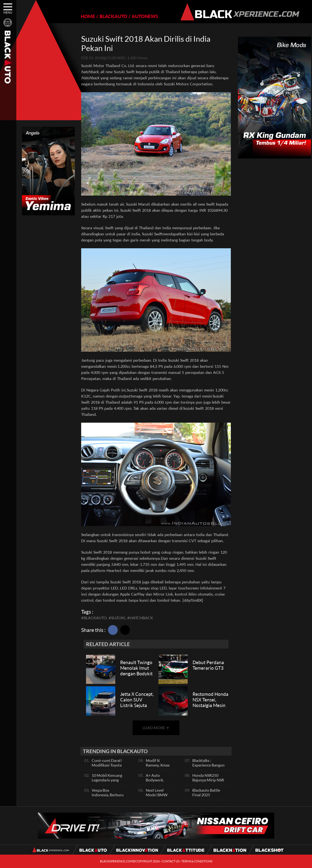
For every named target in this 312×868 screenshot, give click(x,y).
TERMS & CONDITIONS (197, 861)
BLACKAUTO (113, 16)
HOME (88, 16)
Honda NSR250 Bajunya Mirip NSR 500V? (208, 780)
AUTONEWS (145, 16)
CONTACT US (171, 861)
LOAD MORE (156, 728)
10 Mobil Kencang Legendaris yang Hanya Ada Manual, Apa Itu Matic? (108, 782)
